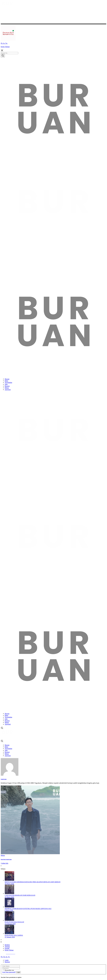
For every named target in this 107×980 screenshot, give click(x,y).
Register (7, 962)
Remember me (9, 970)
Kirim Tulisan (5, 47)
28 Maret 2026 (9, 884)
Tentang (7, 947)
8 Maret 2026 (9, 910)
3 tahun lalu (5, 863)
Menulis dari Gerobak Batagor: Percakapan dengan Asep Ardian (33, 882)
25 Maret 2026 (9, 897)
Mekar (3, 855)
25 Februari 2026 (10, 924)
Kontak (7, 948)
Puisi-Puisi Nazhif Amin (6, 859)
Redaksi (7, 945)
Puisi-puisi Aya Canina (14, 935)
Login (7, 960)
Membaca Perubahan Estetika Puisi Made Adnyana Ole (28, 909)
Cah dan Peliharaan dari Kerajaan (20, 895)
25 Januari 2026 (10, 937)
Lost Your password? (9, 972)
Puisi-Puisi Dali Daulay (14, 922)
